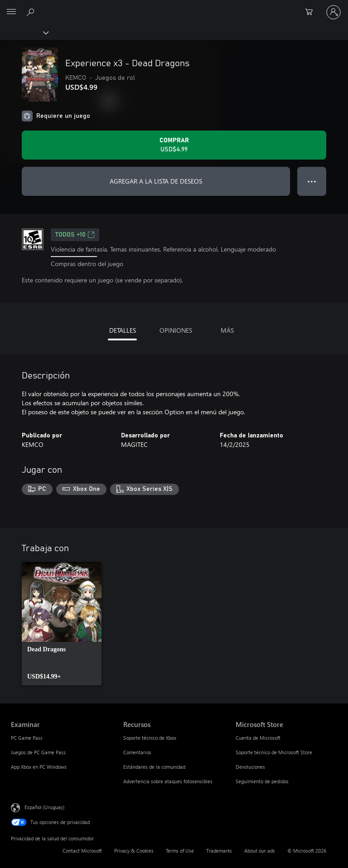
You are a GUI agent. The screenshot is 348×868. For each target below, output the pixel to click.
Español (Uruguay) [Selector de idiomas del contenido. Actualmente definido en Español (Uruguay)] (44, 807)
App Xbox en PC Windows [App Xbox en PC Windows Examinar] (39, 767)
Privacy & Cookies (134, 851)
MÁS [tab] (227, 330)
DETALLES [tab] (123, 330)
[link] (62, 624)
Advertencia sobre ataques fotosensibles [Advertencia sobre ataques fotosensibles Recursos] (168, 781)
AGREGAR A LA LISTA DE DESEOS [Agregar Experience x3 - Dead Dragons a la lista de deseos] (156, 181)
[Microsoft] (174, 7)
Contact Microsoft (82, 851)
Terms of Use (180, 851)
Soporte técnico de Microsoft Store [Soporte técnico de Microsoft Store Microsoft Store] (274, 752)
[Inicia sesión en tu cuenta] (333, 12)
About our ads (260, 851)
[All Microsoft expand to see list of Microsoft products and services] (11, 12)
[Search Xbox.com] (32, 12)
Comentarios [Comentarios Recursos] (137, 752)
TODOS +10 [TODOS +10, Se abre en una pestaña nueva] (75, 235)
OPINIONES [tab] (176, 330)
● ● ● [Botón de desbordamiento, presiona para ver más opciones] (312, 181)
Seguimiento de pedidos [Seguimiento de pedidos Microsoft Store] (262, 781)
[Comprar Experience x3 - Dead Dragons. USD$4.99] (174, 145)
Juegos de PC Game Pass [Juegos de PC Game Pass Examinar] (38, 752)
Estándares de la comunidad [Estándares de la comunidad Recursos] (154, 767)
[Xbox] (24, 32)
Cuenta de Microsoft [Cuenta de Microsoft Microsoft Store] (258, 738)
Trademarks (219, 851)
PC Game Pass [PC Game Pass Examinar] (27, 738)
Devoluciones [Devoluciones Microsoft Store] (250, 767)
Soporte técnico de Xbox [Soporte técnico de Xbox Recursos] (150, 738)
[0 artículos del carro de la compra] (312, 12)
